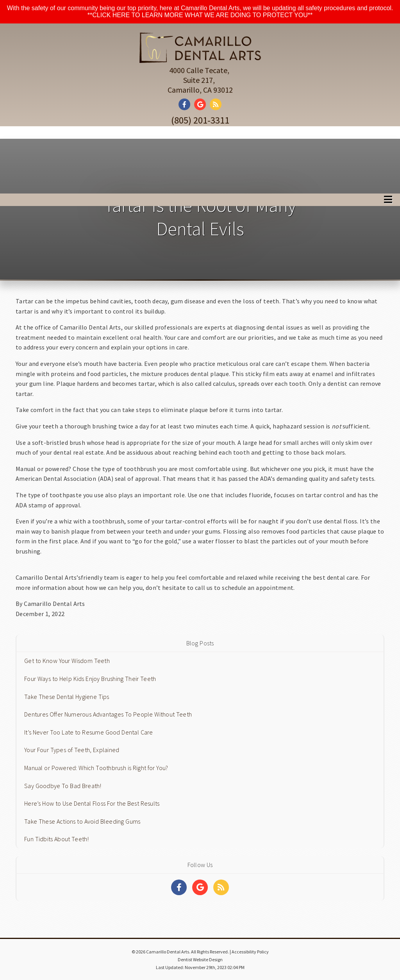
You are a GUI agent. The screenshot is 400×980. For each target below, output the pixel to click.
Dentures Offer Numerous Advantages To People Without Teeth (108, 714)
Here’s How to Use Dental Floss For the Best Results (92, 803)
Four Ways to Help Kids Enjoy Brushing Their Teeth (90, 679)
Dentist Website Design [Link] (200, 959)
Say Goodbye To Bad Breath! (63, 786)
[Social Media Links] (179, 887)
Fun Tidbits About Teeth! (57, 839)
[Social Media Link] (186, 105)
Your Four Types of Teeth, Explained (72, 750)
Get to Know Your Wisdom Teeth (67, 661)
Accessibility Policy (250, 952)
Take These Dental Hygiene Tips (67, 697)
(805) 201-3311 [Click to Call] (200, 120)
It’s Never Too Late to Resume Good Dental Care (89, 732)
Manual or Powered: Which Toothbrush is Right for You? (96, 768)
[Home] (200, 54)
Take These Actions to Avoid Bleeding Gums (82, 821)
